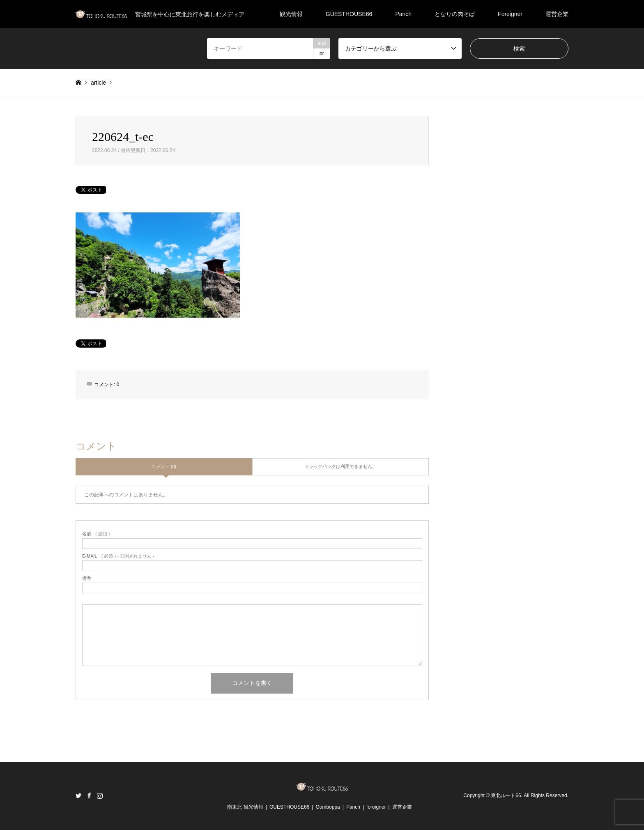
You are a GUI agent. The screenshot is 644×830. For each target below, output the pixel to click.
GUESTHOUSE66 (349, 14)
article (98, 83)
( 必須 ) (96, 534)
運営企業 (557, 14)
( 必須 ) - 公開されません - (118, 556)
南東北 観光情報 (245, 807)
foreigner (376, 807)
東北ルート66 (506, 795)
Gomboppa (328, 807)
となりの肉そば (455, 14)
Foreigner (510, 14)
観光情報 (291, 14)
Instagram (100, 795)
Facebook (89, 795)
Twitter (78, 795)
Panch (403, 14)
